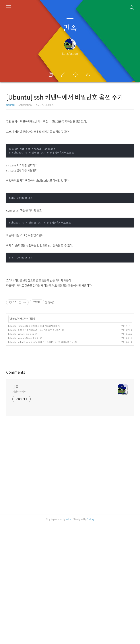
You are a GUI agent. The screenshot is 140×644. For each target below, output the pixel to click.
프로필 (51, 75)
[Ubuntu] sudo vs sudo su (21, 403)
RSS (89, 75)
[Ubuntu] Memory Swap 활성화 (23, 407)
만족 (70, 28)
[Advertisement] (70, 328)
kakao (69, 639)
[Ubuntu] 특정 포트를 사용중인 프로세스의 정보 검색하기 (34, 399)
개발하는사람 (19, 512)
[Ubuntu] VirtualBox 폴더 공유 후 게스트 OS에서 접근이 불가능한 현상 (41, 411)
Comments (16, 492)
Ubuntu (10, 105)
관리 (76, 75)
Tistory (91, 639)
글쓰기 (64, 75)
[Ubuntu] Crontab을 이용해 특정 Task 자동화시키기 (33, 395)
